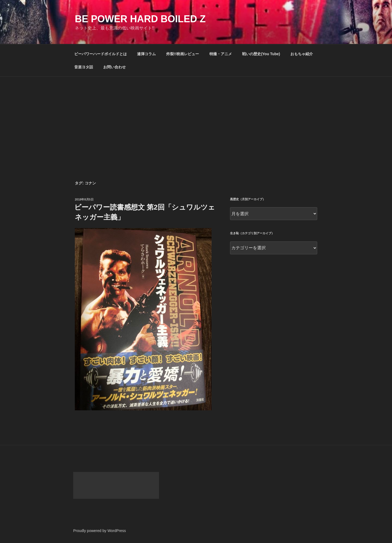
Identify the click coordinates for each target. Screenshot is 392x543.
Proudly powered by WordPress (100, 531)
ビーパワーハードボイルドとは (101, 54)
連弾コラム (146, 54)
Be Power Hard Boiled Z (140, 19)
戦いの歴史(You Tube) (261, 54)
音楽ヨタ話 (84, 67)
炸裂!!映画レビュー (182, 54)
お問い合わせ (114, 67)
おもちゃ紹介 (302, 54)
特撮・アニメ (221, 54)
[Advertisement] (196, 117)
